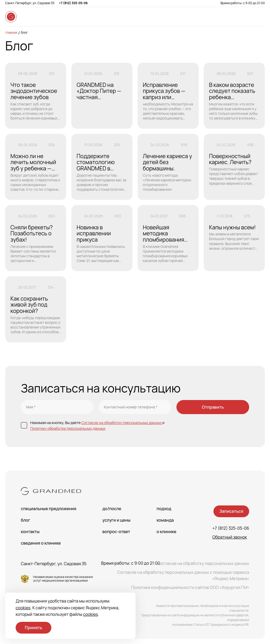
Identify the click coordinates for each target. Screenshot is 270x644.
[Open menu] (260, 17)
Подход (164, 509)
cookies (23, 608)
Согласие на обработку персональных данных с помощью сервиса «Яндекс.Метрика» (183, 575)
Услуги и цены (116, 520)
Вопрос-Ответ (116, 532)
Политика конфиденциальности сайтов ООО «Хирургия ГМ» (190, 587)
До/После (112, 509)
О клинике (167, 532)
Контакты (30, 532)
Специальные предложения (49, 509)
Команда (165, 520)
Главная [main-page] (11, 32)
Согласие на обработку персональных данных (122, 423)
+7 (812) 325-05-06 (73, 3)
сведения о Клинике (41, 543)
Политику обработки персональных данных (68, 428)
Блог (24, 32)
